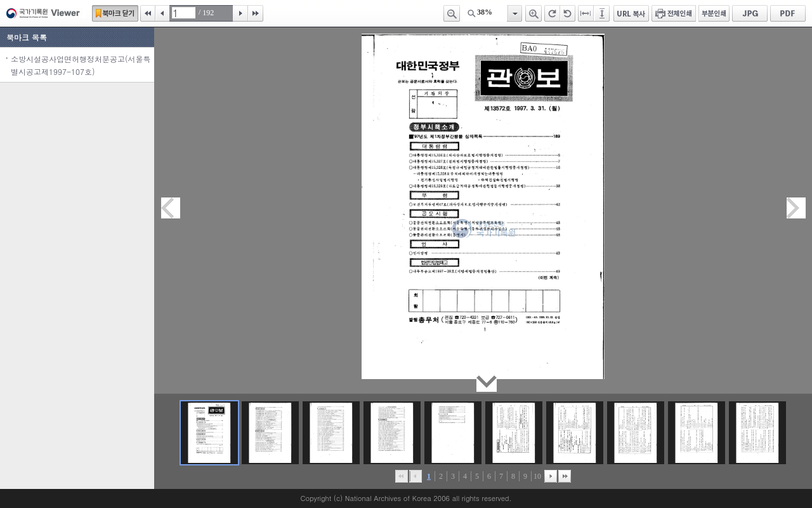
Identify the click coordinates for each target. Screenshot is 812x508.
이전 (162, 13)
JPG (750, 13)
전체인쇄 (674, 13)
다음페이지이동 (796, 208)
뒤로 (551, 476)
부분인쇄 (714, 13)
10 (537, 476)
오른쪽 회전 (552, 13)
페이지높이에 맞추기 (603, 13)
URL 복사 (631, 13)
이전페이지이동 (171, 208)
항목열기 (514, 13)
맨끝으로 (565, 476)
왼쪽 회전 (568, 13)
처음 (148, 13)
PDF (788, 13)
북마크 (115, 13)
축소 (452, 13)
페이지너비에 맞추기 (586, 13)
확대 (534, 13)
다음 (240, 13)
